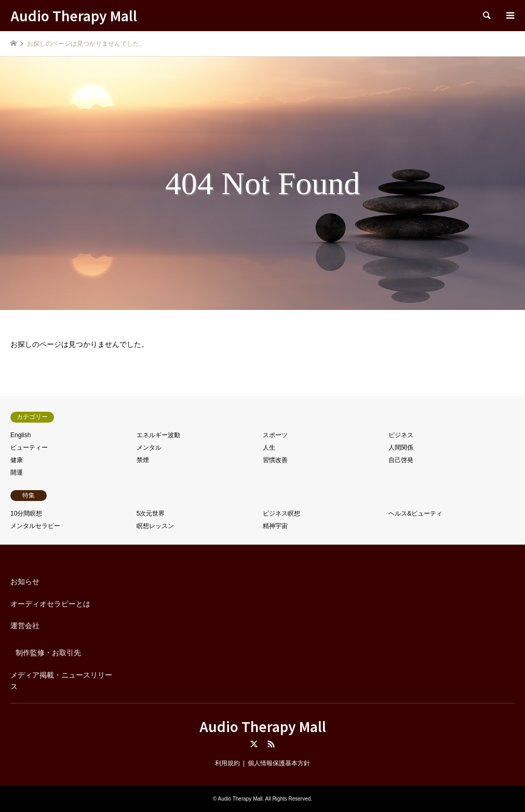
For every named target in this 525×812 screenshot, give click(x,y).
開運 (17, 472)
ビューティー (29, 448)
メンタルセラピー (35, 526)
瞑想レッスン (155, 526)
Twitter (254, 744)
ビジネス (401, 435)
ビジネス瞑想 (281, 513)
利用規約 (227, 763)
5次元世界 (151, 513)
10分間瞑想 (26, 513)
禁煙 (143, 460)
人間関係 (401, 448)
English (21, 435)
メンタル (149, 448)
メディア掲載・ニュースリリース (61, 681)
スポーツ (275, 435)
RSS (271, 744)
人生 (269, 448)
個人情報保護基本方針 (279, 763)
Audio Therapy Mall (263, 726)
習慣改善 (275, 460)
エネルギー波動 (158, 435)
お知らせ (25, 581)
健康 (17, 460)
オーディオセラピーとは (50, 604)
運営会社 (25, 626)
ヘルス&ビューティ (415, 513)
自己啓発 (401, 460)
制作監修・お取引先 (48, 653)
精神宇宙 (275, 526)
